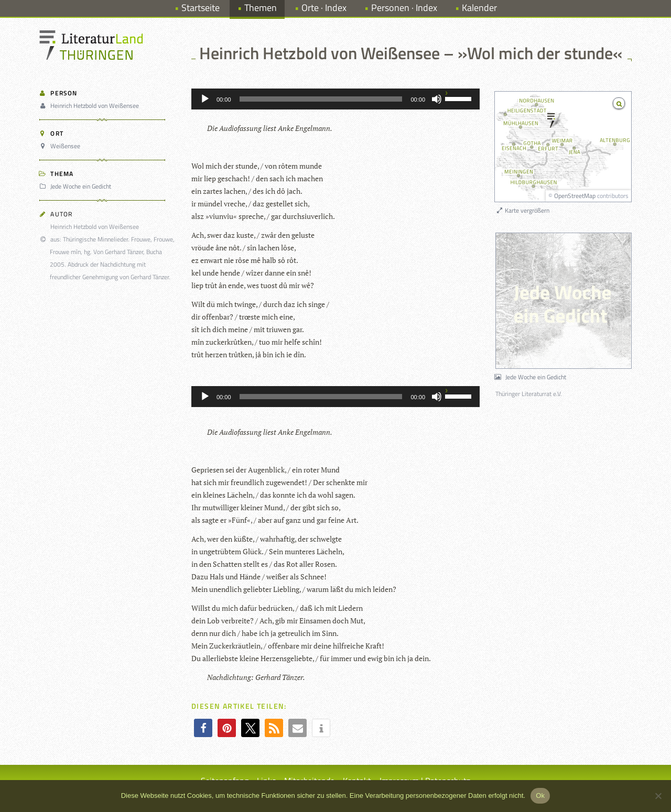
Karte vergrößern (522, 210)
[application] (335, 99)
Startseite (201, 8)
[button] (203, 728)
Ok (540, 795)
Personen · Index (404, 8)
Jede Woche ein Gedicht (77, 186)
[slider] (321, 99)
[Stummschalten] (437, 99)
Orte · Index (324, 8)
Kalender (479, 8)
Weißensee (61, 146)
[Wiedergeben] (205, 99)
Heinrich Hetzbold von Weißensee (91, 106)
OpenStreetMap (575, 196)
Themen (261, 8)
